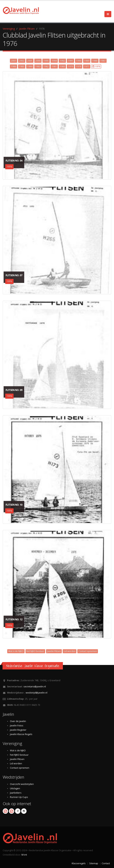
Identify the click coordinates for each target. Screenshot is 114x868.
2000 (38, 61)
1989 (87, 61)
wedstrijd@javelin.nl (36, 693)
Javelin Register (18, 730)
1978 (79, 66)
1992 (62, 61)
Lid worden (70, 651)
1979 (70, 66)
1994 (54, 61)
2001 (30, 61)
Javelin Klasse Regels (21, 734)
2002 (22, 61)
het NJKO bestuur (35, 651)
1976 (96, 66)
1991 (70, 61)
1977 (87, 66)
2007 (14, 61)
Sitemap (94, 863)
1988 (95, 61)
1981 (54, 66)
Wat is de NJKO (16, 651)
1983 (38, 66)
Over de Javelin (18, 721)
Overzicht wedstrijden (22, 784)
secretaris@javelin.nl (35, 687)
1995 (46, 61)
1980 (62, 66)
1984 (30, 66)
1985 (22, 66)
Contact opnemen (88, 651)
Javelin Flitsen (27, 29)
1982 (46, 66)
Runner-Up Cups (19, 797)
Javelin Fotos (17, 726)
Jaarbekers (16, 793)
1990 (79, 61)
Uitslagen (15, 788)
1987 (103, 61)
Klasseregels (79, 863)
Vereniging (9, 29)
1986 (14, 66)
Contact (106, 863)
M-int (24, 855)
